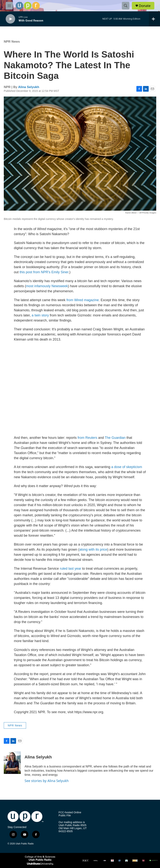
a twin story (40, 315)
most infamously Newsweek (47, 286)
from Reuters (87, 438)
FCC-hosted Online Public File (70, 814)
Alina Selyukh (29, 87)
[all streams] (154, 19)
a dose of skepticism (127, 467)
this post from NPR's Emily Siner (44, 272)
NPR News (12, 42)
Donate (145, 6)
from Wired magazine (83, 300)
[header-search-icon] (126, 6)
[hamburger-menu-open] (9, 6)
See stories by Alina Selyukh (47, 781)
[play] (10, 19)
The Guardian (115, 438)
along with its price (93, 550)
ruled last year (71, 569)
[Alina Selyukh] (12, 763)
